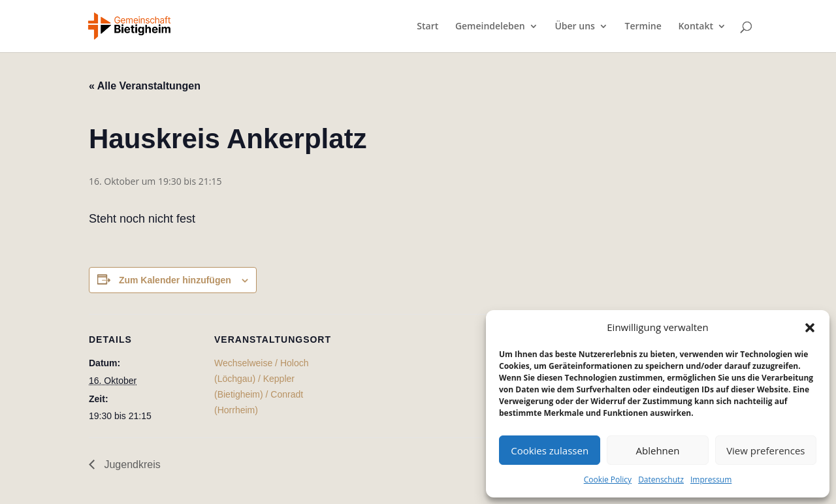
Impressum (711, 480)
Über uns (574, 27)
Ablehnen (658, 450)
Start (427, 27)
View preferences (765, 450)
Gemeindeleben (490, 27)
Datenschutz (661, 480)
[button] (810, 328)
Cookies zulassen (550, 450)
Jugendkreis (131, 465)
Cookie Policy (608, 480)
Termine (643, 27)
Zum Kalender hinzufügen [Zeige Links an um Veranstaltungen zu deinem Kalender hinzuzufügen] (175, 280)
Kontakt (696, 27)
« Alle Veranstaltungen (145, 86)
